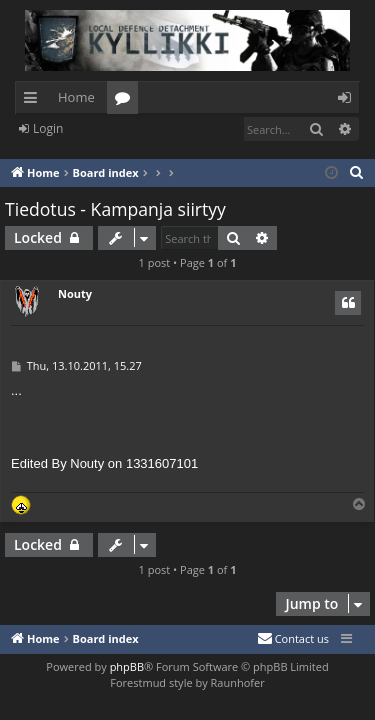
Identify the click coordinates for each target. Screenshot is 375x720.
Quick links (34, 101)
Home (76, 97)
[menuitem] (357, 173)
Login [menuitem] (348, 101)
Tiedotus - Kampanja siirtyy (115, 209)
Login (48, 128)
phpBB (127, 666)
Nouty (75, 293)
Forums (126, 101)
